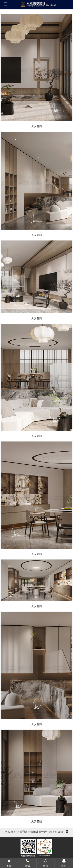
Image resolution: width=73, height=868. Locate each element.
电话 (27, 863)
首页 (9, 863)
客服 (64, 863)
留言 (46, 863)
